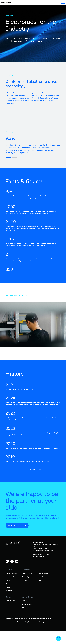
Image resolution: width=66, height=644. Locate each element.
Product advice (43, 574)
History (24, 580)
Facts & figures (27, 577)
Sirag (24, 608)
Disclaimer (20, 622)
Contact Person (11, 601)
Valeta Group (27, 597)
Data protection (11, 622)
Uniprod (25, 611)
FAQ (40, 580)
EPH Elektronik (27, 604)
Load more (33, 470)
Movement (9, 591)
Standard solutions (12, 577)
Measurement (10, 584)
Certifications (43, 577)
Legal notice (29, 622)
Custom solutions (11, 574)
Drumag (25, 601)
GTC (52, 619)
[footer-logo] (13, 549)
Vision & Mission (27, 574)
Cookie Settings (40, 622)
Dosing (8, 587)
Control (8, 580)
